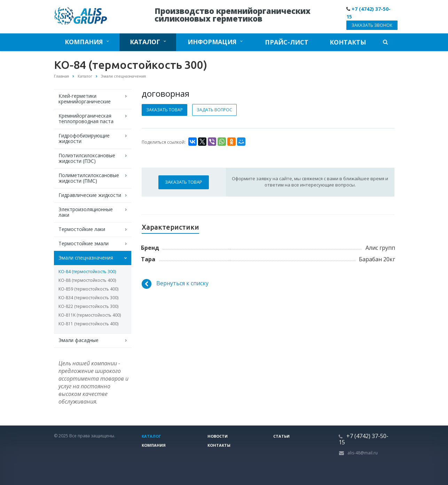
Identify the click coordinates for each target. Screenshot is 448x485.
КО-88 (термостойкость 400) (87, 280)
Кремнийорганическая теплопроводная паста (86, 118)
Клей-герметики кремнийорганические (85, 99)
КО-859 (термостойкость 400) (88, 289)
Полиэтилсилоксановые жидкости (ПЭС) (87, 158)
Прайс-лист (287, 42)
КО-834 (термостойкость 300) (88, 298)
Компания (87, 42)
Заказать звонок (372, 25)
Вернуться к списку (175, 284)
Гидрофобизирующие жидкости (84, 138)
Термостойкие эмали (84, 243)
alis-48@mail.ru (363, 453)
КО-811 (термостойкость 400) (88, 324)
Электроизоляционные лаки (86, 212)
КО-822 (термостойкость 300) (88, 306)
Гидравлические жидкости (90, 195)
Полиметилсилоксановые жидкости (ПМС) (89, 178)
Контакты (348, 42)
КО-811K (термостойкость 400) (90, 315)
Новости (218, 436)
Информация (215, 42)
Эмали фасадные (78, 340)
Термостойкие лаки (82, 229)
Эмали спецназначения (86, 258)
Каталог (148, 42)
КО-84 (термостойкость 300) (87, 272)
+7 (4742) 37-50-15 (364, 439)
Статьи (281, 436)
